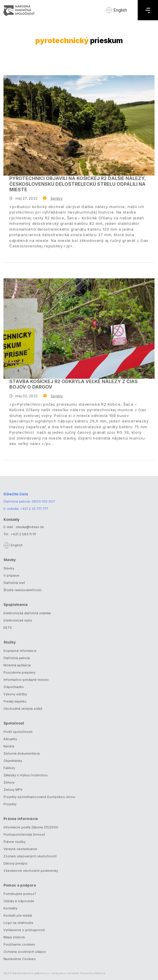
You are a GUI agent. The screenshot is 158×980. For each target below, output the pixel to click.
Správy (57, 198)
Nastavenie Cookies (20, 959)
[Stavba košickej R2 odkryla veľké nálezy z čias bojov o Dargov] (79, 329)
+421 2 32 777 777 (34, 509)
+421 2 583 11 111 (23, 534)
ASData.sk (99, 973)
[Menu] (148, 10)
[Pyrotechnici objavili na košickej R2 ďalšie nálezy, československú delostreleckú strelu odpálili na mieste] (79, 125)
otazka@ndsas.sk (30, 527)
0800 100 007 (43, 501)
